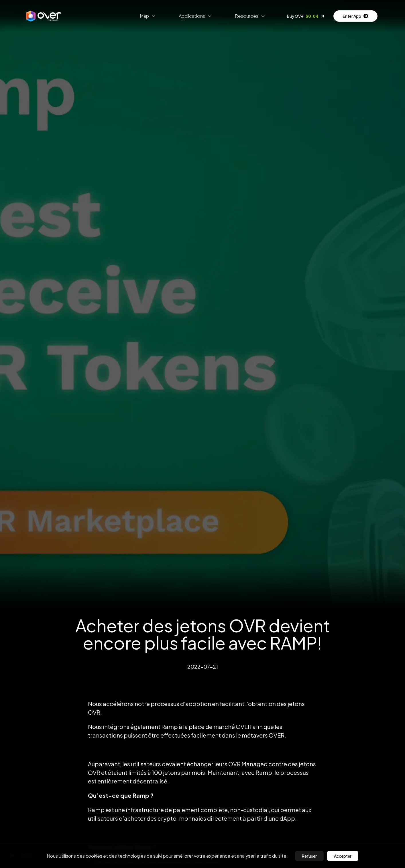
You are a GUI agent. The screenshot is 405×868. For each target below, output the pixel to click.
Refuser (309, 856)
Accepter (343, 856)
